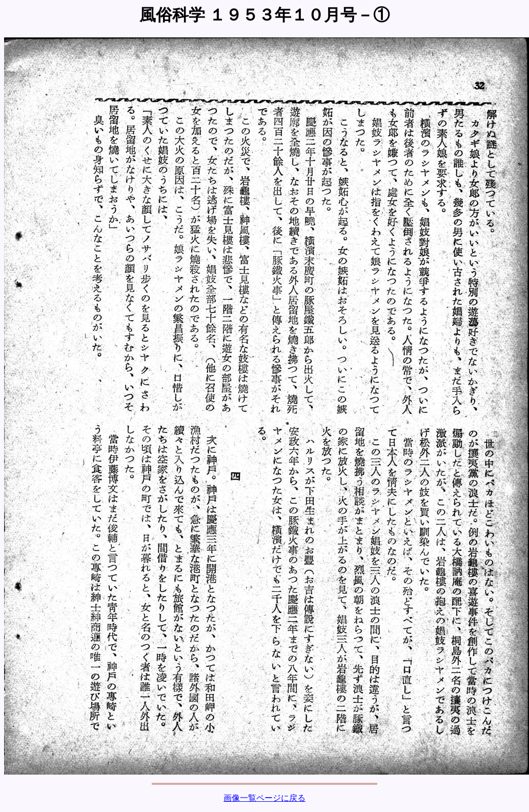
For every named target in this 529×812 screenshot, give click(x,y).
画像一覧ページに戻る (264, 798)
